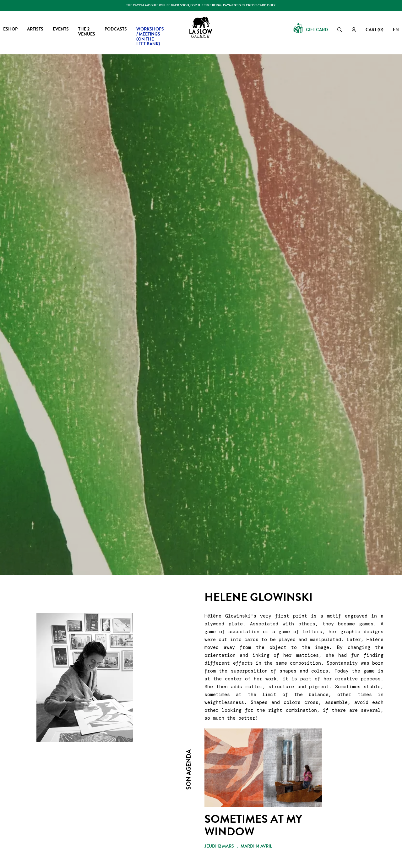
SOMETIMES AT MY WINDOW (253, 825)
